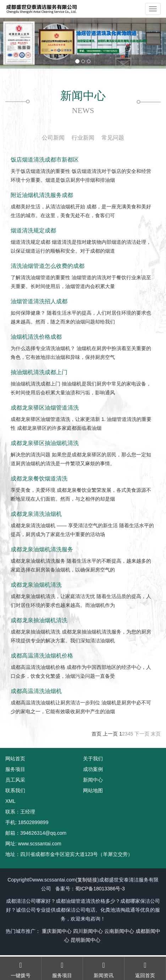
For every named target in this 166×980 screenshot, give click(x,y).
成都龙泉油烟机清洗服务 (42, 549)
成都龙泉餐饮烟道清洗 (39, 478)
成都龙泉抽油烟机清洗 (39, 620)
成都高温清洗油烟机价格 (42, 656)
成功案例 (93, 769)
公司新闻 (53, 138)
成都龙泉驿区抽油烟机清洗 (45, 443)
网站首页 (15, 759)
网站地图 (93, 790)
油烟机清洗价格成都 (36, 337)
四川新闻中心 (88, 931)
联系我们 (15, 790)
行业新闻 (83, 138)
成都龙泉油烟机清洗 (36, 585)
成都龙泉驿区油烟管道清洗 (45, 408)
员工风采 (15, 780)
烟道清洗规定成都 (33, 230)
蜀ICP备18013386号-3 (100, 889)
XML (10, 801)
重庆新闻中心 (57, 931)
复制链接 (87, 880)
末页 (156, 734)
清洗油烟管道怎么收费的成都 (48, 266)
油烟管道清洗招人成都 (39, 301)
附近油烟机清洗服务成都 (42, 195)
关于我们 (93, 759)
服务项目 (15, 769)
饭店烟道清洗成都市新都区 (45, 160)
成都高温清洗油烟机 (36, 691)
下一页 (142, 734)
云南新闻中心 (119, 931)
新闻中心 (93, 780)
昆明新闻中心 (85, 940)
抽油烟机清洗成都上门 (39, 372)
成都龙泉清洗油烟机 (36, 514)
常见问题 (113, 138)
